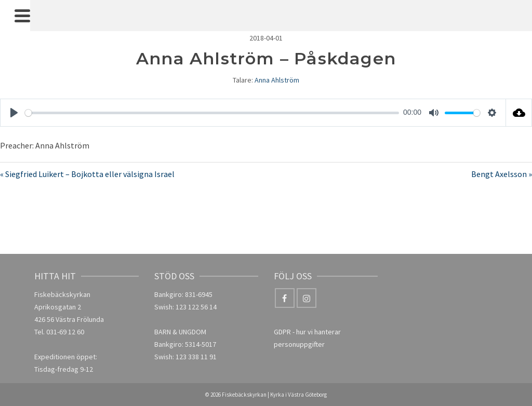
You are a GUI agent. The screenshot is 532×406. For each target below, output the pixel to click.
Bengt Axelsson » (502, 174)
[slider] (212, 113)
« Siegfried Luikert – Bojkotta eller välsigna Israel (87, 174)
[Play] (14, 113)
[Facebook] (285, 298)
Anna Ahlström (277, 80)
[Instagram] (307, 298)
